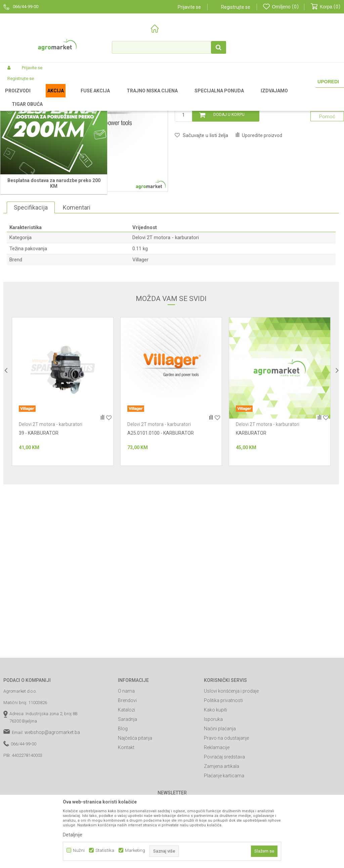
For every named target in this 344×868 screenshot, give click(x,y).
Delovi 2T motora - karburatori (213, 97)
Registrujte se (236, 7)
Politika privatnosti (223, 790)
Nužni (79, 850)
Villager (140, 349)
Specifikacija (31, 296)
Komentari (77, 296)
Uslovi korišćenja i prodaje (231, 780)
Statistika (105, 850)
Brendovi (127, 790)
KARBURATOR (251, 522)
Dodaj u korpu (229, 204)
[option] (63, 481)
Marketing (135, 850)
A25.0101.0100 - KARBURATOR (161, 522)
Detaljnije (73, 835)
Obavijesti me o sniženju (309, 172)
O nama (126, 780)
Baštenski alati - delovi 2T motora (149, 97)
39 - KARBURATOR (39, 522)
